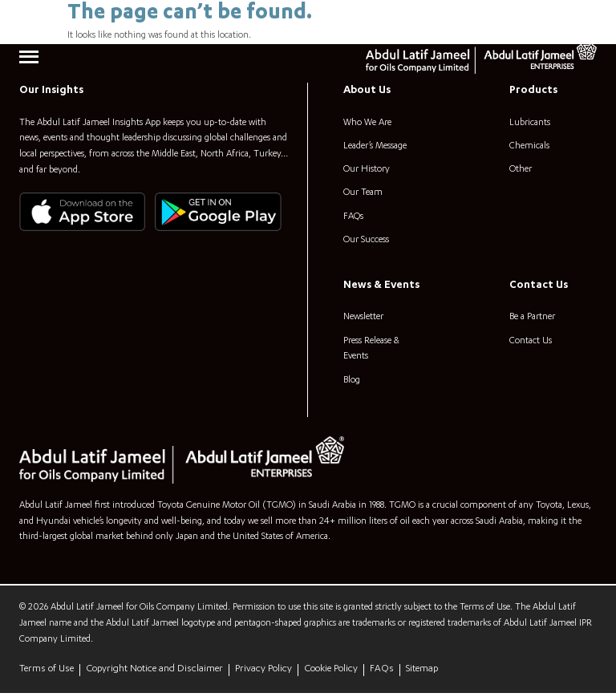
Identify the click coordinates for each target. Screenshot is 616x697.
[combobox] (525, 20)
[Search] (585, 20)
